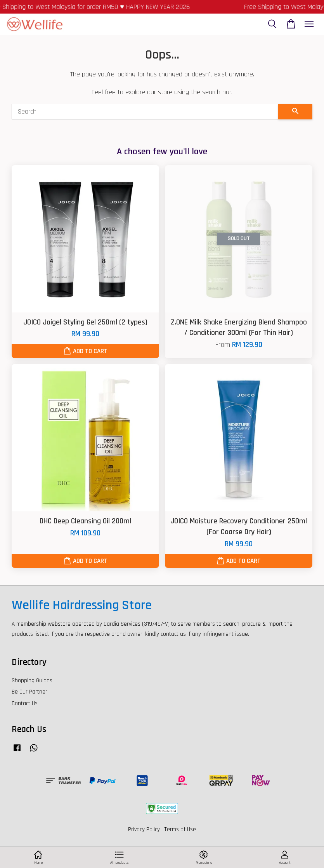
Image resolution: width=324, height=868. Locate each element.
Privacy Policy (144, 829)
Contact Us (25, 703)
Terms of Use (180, 829)
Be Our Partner (29, 692)
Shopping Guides (32, 681)
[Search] (145, 112)
